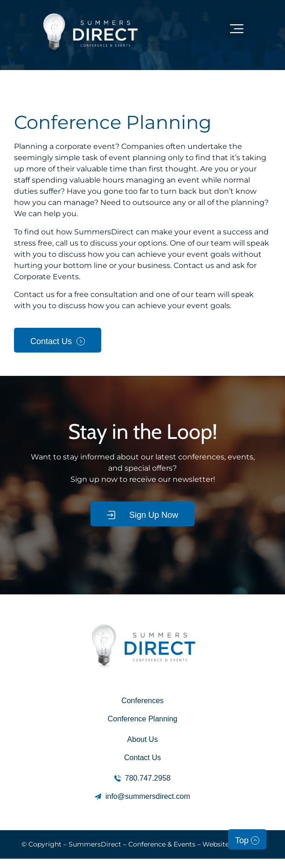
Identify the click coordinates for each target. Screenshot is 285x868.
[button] (237, 28)
